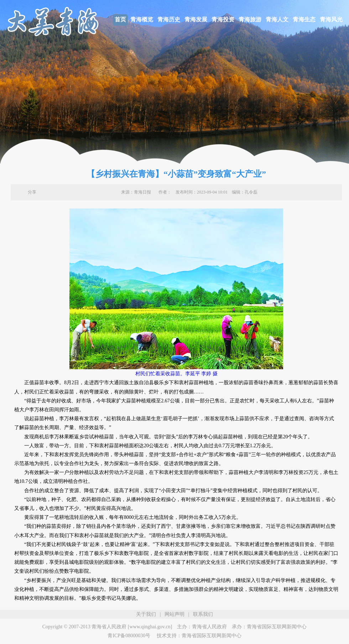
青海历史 (169, 19)
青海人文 (277, 19)
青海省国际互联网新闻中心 (277, 627)
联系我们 (203, 614)
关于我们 (146, 614)
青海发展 (196, 19)
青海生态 (304, 19)
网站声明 (174, 614)
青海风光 (331, 19)
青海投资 (223, 19)
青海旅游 (250, 19)
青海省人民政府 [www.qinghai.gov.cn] (132, 627)
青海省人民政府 (209, 627)
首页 (120, 19)
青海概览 (142, 19)
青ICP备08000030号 (129, 636)
